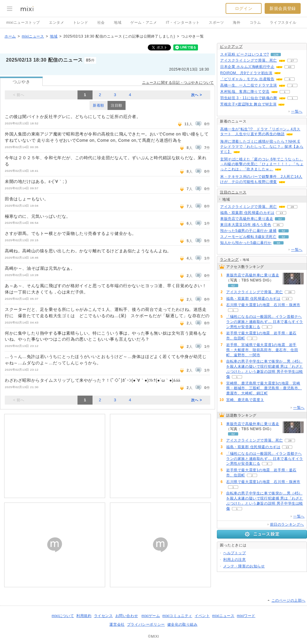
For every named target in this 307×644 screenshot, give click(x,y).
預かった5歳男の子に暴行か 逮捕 (248, 231)
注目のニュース (233, 192)
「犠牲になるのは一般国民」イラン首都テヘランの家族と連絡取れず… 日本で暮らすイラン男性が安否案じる (265, 322)
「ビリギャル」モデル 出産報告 (247, 79)
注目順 (117, 105)
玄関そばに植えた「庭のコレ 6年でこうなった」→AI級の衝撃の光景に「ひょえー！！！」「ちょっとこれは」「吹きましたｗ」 (262, 164)
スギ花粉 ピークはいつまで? (245, 54)
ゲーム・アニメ (144, 23)
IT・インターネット (183, 23)
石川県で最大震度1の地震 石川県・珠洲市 (263, 305)
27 (292, 61)
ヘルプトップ (235, 553)
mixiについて (63, 616)
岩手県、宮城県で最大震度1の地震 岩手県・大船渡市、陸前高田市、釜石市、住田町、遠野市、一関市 (262, 350)
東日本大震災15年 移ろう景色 (246, 225)
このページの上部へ (289, 600)
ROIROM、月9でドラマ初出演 (246, 73)
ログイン (244, 8)
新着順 (99, 105)
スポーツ (216, 23)
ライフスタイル (283, 23)
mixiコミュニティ (177, 616)
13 (281, 213)
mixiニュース (33, 36)
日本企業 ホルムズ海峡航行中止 (247, 67)
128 (276, 55)
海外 (237, 23)
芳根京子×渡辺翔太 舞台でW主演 (248, 104)
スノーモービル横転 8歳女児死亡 (248, 237)
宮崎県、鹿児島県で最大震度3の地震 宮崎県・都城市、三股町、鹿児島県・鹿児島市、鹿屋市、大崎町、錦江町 (264, 388)
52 (283, 231)
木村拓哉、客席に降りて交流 (245, 92)
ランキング (229, 260)
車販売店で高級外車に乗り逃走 (247, 219)
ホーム (10, 36)
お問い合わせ (127, 616)
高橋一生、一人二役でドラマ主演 (249, 85)
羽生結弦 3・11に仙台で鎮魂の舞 (249, 98)
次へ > (197, 95)
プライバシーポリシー (146, 624)
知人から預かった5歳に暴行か (246, 243)
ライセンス (103, 616)
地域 (118, 23)
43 (290, 67)
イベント (202, 616)
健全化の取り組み (182, 624)
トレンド (81, 23)
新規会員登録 (283, 8)
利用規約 (84, 616)
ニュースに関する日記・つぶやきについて (178, 83)
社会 (101, 23)
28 (292, 207)
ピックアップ (231, 47)
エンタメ (56, 23)
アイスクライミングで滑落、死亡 (249, 60)
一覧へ (297, 111)
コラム (255, 23)
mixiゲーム (151, 616)
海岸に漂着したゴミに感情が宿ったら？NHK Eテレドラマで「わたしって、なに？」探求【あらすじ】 (262, 147)
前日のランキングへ (287, 524)
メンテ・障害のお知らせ (244, 566)
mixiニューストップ (23, 23)
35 (278, 225)
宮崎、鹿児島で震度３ (245, 400)
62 (280, 219)
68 (279, 243)
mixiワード (246, 616)
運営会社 (117, 624)
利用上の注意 (235, 560)
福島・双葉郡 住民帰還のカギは (247, 213)
